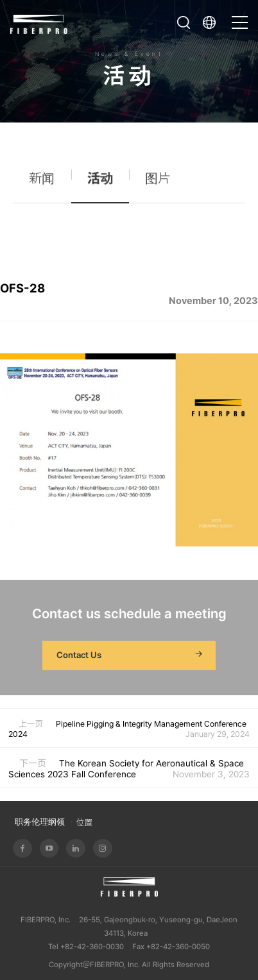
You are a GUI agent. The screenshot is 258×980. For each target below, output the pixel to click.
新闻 (42, 182)
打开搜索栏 (184, 22)
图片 (158, 182)
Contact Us (131, 655)
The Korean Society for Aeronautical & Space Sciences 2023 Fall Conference (126, 769)
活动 (100, 182)
